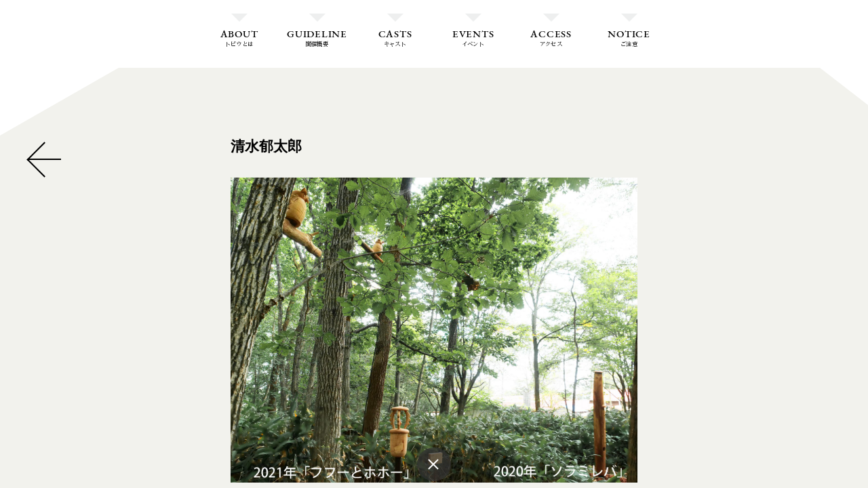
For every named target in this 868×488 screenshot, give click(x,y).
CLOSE (44, 159)
